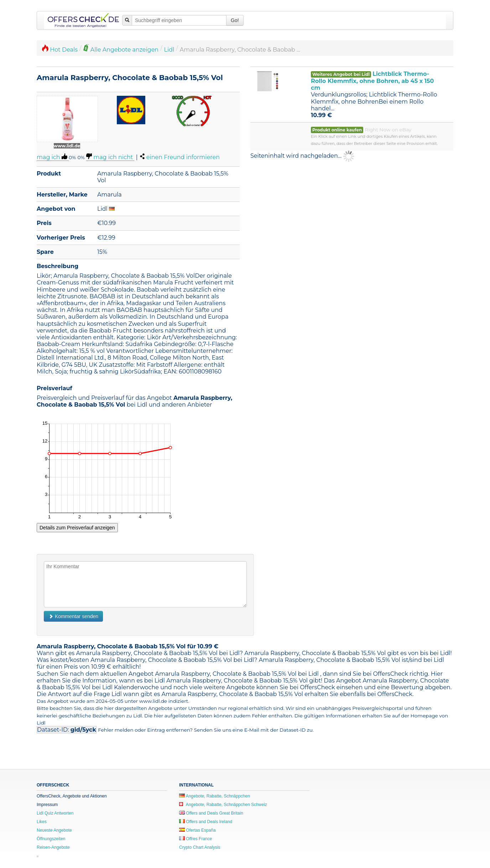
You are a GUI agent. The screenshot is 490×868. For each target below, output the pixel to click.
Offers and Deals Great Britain (211, 813)
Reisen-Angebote (53, 847)
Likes (42, 822)
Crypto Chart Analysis (200, 847)
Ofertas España (197, 830)
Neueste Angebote (54, 830)
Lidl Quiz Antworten (55, 813)
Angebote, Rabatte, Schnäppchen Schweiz (223, 805)
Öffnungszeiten (51, 839)
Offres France (196, 839)
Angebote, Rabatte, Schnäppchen (215, 796)
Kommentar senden (73, 616)
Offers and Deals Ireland (206, 822)
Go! (235, 20)
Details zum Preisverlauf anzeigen (77, 528)
